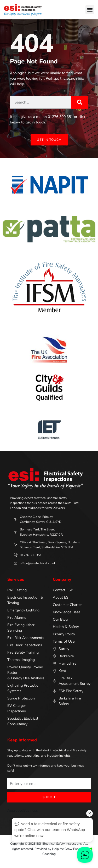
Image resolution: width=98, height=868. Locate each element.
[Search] (80, 102)
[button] (90, 10)
